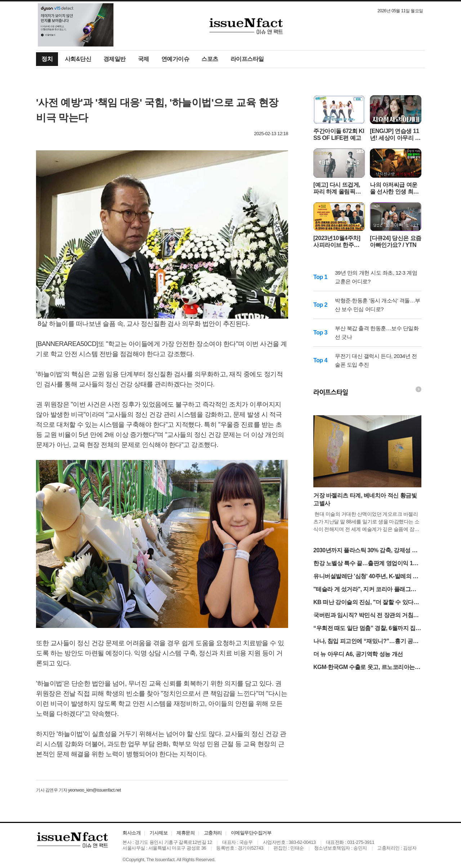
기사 (40, 790)
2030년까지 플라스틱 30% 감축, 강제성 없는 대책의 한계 (365, 551)
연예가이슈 (175, 59)
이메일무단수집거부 (251, 833)
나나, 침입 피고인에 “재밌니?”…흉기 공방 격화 (366, 642)
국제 (144, 59)
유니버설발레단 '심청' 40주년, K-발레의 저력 (366, 577)
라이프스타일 (247, 59)
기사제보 (158, 833)
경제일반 (115, 59)
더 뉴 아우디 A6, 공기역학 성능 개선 (358, 654)
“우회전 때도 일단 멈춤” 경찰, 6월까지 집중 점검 (367, 629)
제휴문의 (185, 833)
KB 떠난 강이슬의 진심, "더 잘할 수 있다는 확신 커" (366, 603)
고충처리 (213, 833)
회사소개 (131, 833)
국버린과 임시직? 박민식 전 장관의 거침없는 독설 (366, 616)
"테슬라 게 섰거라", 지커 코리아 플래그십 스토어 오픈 (365, 590)
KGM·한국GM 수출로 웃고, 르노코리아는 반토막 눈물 (364, 668)
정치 (47, 59)
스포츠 (210, 59)
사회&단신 (78, 59)
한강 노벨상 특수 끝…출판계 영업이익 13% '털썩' (367, 564)
